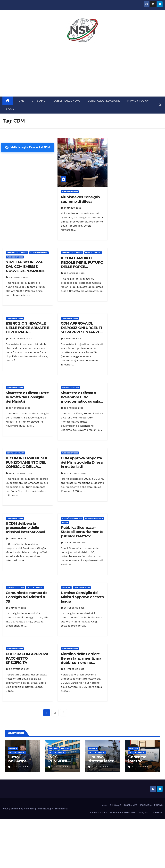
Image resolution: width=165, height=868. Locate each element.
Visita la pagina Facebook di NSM (27, 147)
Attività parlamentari (17, 253)
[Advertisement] (82, 72)
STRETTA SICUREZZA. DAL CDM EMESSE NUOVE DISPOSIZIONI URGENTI (25, 269)
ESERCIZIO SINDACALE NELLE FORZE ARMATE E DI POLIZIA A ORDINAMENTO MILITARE (27, 332)
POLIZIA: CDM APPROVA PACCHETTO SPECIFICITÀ (27, 658)
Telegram (143, 812)
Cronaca (13, 748)
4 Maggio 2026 (20, 767)
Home (104, 805)
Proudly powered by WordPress (19, 809)
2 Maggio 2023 (18, 539)
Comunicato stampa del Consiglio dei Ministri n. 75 (27, 597)
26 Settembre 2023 (20, 473)
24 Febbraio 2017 (74, 669)
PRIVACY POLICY (138, 101)
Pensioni (65, 748)
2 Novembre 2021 (19, 669)
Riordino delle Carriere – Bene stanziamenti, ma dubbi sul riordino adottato (82, 660)
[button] (160, 105)
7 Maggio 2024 (73, 339)
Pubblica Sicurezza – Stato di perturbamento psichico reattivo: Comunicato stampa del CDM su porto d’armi (82, 536)
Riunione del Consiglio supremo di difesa (80, 199)
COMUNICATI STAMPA (39, 253)
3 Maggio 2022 (18, 608)
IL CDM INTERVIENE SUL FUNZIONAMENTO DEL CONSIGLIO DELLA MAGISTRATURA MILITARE (27, 467)
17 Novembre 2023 (20, 408)
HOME (21, 101)
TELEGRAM (157, 812)
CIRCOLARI (66, 588)
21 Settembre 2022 (75, 543)
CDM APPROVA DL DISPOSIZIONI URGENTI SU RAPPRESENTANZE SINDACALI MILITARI (81, 330)
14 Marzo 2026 (73, 208)
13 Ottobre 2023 (74, 408)
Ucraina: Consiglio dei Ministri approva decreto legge (82, 597)
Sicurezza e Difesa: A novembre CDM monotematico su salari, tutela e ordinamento (82, 399)
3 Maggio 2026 (140, 767)
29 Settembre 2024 (20, 339)
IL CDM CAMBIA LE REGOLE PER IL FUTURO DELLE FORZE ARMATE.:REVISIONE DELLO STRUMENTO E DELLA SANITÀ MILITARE (82, 269)
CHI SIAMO (39, 101)
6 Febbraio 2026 (19, 277)
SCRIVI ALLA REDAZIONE (104, 101)
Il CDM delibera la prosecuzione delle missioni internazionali (25, 528)
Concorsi (133, 748)
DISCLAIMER (131, 805)
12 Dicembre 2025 (74, 273)
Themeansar (61, 809)
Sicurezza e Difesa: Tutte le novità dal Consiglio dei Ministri (27, 397)
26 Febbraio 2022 (74, 608)
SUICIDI (65, 522)
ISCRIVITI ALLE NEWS (67, 101)
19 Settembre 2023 (75, 473)
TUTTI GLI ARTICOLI (70, 192)
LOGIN (10, 109)
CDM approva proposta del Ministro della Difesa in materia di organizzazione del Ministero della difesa (82, 467)
